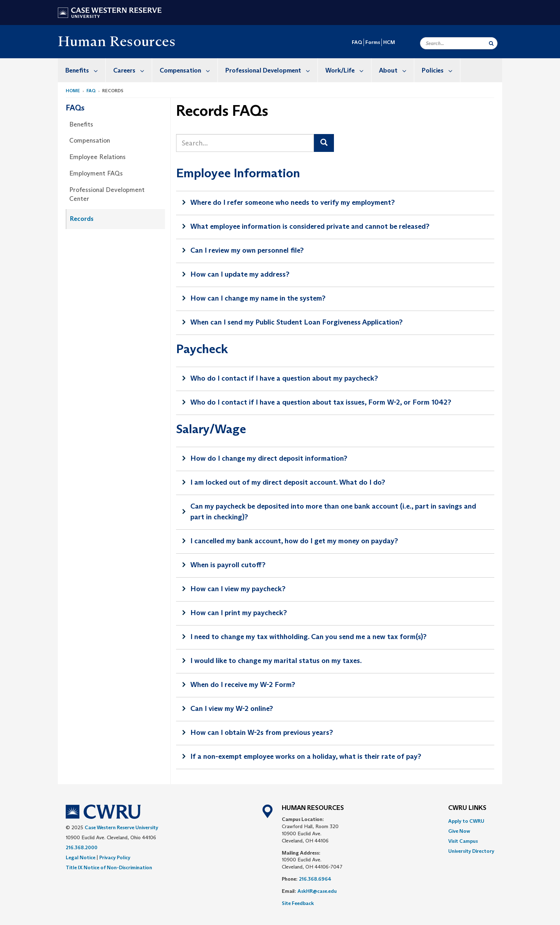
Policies (441, 70)
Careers (132, 70)
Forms (373, 42)
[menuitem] (82, 70)
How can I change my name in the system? (258, 298)
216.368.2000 (82, 847)
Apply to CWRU (466, 821)
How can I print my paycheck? (239, 613)
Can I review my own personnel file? (247, 250)
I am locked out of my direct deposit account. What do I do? (288, 482)
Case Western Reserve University (121, 827)
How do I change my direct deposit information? (269, 458)
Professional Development (271, 70)
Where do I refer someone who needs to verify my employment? (292, 202)
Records (82, 219)
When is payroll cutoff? (228, 565)
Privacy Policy (115, 857)
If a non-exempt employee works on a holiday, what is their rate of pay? (306, 756)
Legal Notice (81, 857)
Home (73, 91)
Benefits (85, 70)
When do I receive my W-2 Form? (243, 684)
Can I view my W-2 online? (232, 708)
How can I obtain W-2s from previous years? (262, 732)
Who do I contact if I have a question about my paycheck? (284, 378)
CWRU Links (467, 808)
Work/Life (348, 70)
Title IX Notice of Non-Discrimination (109, 867)
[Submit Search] (491, 43)
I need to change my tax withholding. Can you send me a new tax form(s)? (308, 637)
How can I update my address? (240, 274)
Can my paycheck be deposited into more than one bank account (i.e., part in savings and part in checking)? (333, 511)
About (396, 70)
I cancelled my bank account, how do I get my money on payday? (294, 541)
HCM (389, 42)
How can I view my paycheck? (238, 589)
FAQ (357, 42)
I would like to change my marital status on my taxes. (276, 661)
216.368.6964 (315, 879)
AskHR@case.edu (317, 891)
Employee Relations (97, 157)
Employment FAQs (96, 173)
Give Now (459, 831)
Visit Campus (463, 841)
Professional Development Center (107, 194)
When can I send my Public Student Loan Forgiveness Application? (296, 322)
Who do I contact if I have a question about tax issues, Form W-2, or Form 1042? (321, 402)
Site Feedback (298, 903)
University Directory (471, 851)
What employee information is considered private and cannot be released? (310, 226)
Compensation (189, 70)
